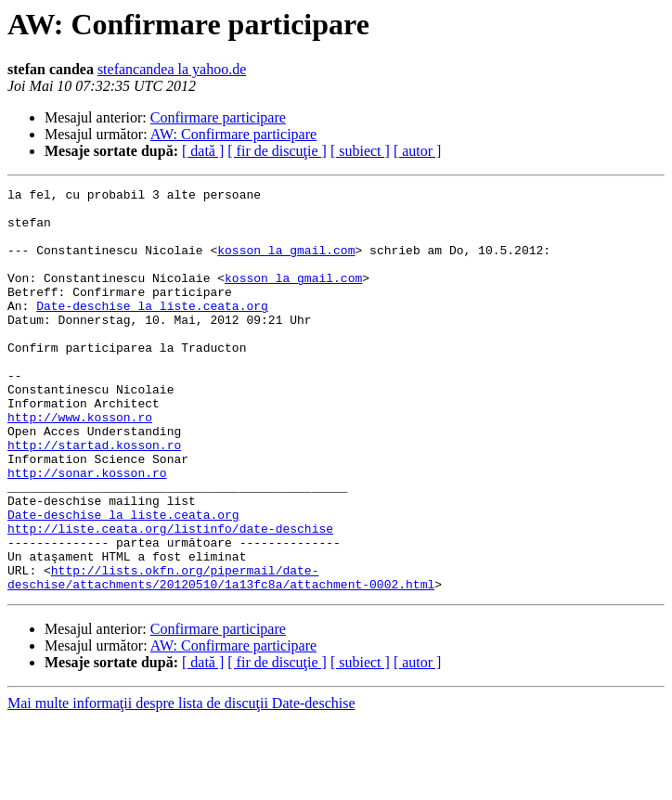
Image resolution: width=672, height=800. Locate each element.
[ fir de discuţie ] (277, 151)
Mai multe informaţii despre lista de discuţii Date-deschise (181, 784)
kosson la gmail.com (286, 264)
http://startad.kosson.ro (94, 497)
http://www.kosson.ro (80, 464)
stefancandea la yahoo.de (172, 69)
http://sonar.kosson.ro (87, 531)
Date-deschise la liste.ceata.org (152, 330)
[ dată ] (203, 151)
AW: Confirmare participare (233, 134)
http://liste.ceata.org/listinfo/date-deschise (170, 598)
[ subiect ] (360, 151)
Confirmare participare (218, 117)
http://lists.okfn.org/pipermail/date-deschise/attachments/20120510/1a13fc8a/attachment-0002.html (221, 656)
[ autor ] (418, 151)
